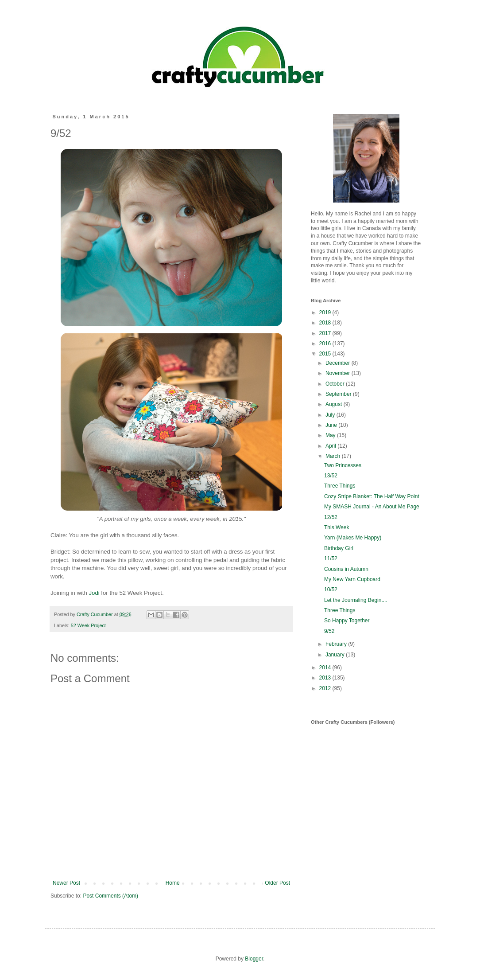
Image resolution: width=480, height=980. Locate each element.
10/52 (331, 590)
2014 (326, 668)
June (332, 425)
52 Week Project (88, 625)
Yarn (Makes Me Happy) (353, 538)
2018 (326, 323)
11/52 (331, 558)
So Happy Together (347, 621)
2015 (326, 354)
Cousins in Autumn (346, 569)
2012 (326, 688)
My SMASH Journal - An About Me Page (372, 507)
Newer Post (66, 883)
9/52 (329, 631)
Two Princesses (343, 465)
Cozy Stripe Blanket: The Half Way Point (372, 496)
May (331, 435)
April (331, 446)
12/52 (331, 517)
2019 (326, 312)
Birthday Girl (339, 548)
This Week (337, 527)
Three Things (340, 486)
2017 (326, 333)
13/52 (331, 476)
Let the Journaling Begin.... (356, 600)
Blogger (254, 959)
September (339, 394)
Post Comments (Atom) (110, 896)
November (339, 373)
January (336, 655)
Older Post (277, 883)
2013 (326, 678)
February (337, 644)
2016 (326, 344)
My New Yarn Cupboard (352, 579)
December (339, 363)
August (335, 404)
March (334, 456)
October (336, 384)
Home (173, 883)
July (331, 415)
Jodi (94, 593)
